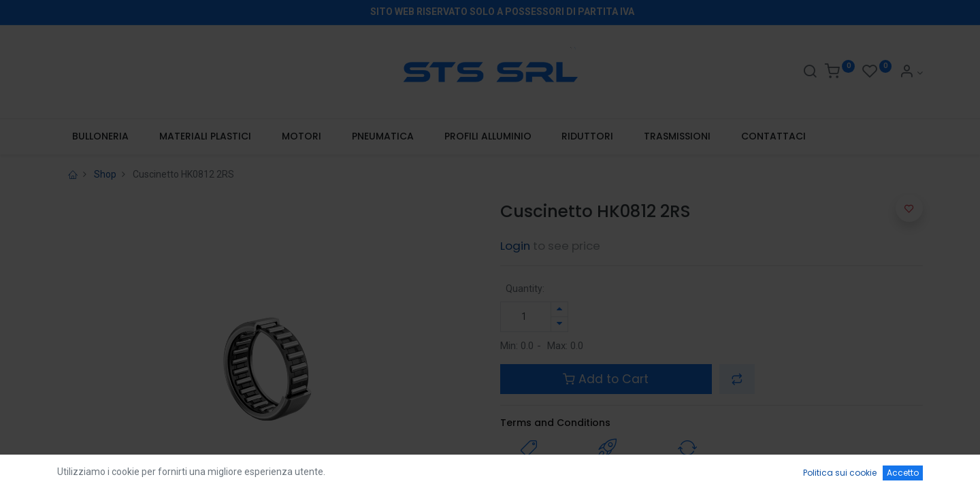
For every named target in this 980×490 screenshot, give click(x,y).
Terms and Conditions (555, 423)
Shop (105, 174)
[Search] (810, 73)
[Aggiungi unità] (559, 309)
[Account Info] (911, 73)
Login (515, 246)
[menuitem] (101, 137)
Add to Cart (606, 379)
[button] (737, 379)
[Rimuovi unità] (559, 324)
